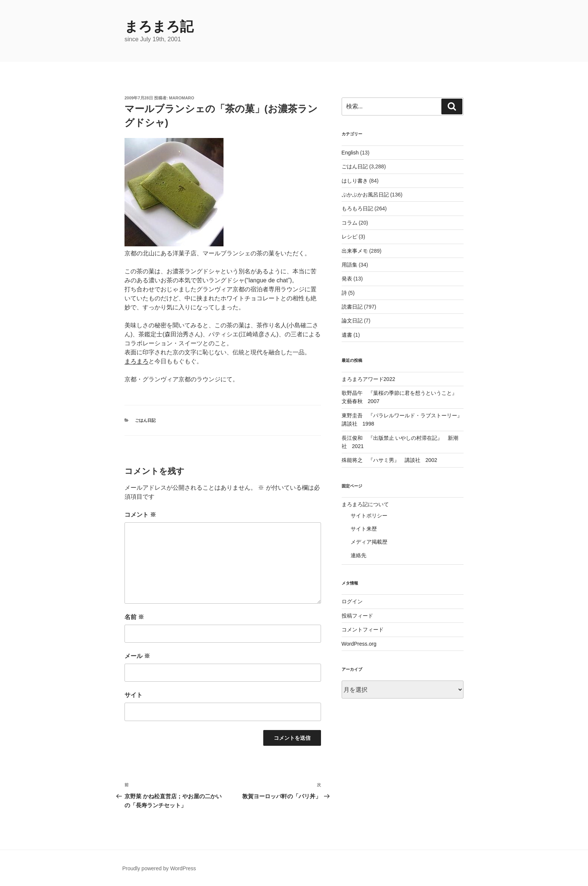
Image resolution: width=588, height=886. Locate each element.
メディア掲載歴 (369, 542)
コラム (349, 223)
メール (137, 656)
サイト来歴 (364, 529)
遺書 (347, 335)
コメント (140, 515)
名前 (134, 617)
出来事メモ (355, 251)
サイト (133, 695)
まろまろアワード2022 (368, 379)
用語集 (349, 265)
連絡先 (358, 555)
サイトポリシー (369, 516)
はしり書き (355, 181)
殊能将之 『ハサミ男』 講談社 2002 (389, 460)
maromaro (182, 98)
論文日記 (352, 321)
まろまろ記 (159, 26)
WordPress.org (359, 644)
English (350, 153)
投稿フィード (357, 616)
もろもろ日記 (357, 208)
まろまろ (136, 361)
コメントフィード (363, 630)
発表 (347, 279)
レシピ (349, 237)
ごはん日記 (145, 420)
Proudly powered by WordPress (159, 868)
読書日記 (352, 307)
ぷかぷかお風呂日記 (365, 195)
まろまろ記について (365, 504)
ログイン (352, 601)
